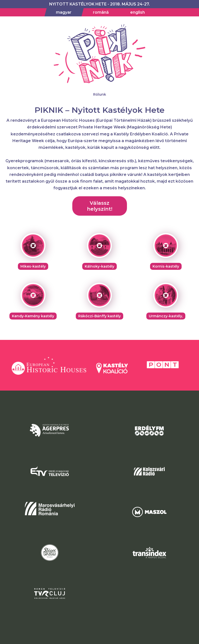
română (101, 12)
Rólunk (100, 94)
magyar (64, 12)
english (138, 12)
